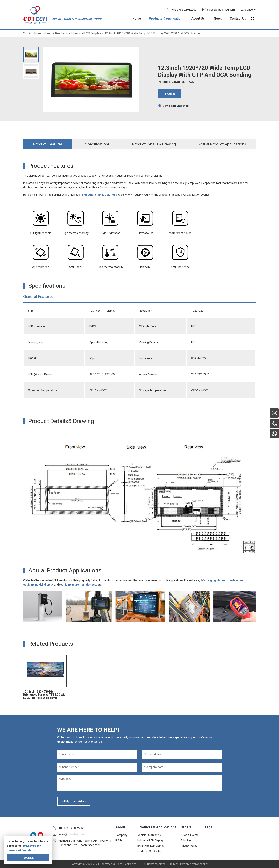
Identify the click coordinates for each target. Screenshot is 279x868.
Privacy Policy (189, 846)
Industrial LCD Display (150, 840)
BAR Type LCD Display (151, 846)
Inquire (170, 93)
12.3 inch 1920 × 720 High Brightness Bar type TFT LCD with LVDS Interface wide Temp (45, 695)
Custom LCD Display (150, 851)
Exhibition (186, 840)
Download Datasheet (176, 106)
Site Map (173, 864)
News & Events (190, 835)
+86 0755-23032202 (184, 10)
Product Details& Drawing (154, 144)
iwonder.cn (202, 864)
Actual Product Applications (222, 144)
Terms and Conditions (21, 850)
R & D (119, 840)
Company (121, 835)
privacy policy (32, 846)
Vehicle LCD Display (149, 835)
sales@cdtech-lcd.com (221, 10)
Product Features (48, 144)
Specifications (97, 144)
